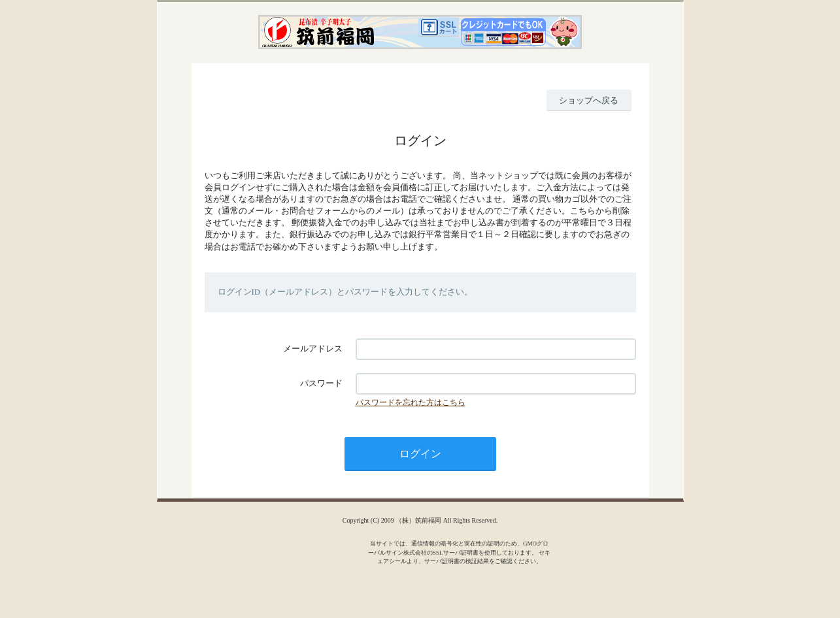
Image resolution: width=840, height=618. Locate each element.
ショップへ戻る (589, 100)
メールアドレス (313, 349)
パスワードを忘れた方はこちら (411, 402)
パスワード (321, 383)
